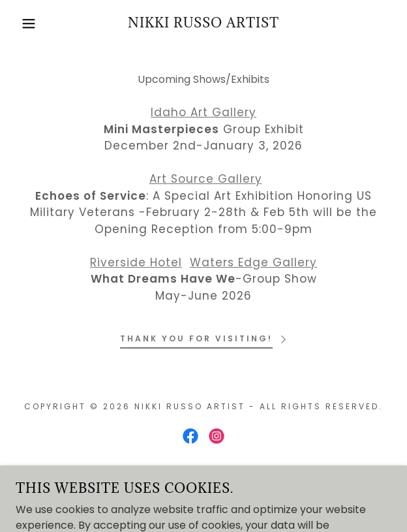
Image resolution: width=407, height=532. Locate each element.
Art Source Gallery (206, 179)
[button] (27, 23)
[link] (203, 24)
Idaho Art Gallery (203, 112)
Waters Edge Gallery (253, 262)
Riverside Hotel (136, 262)
